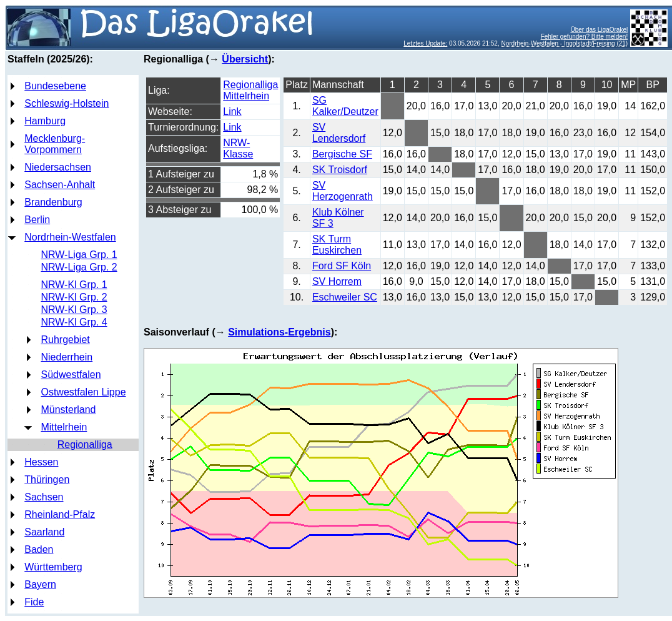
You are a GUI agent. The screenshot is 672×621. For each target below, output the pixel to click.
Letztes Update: (425, 43)
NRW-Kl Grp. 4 (74, 322)
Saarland (44, 532)
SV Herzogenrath (343, 191)
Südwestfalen (71, 375)
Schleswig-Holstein (67, 103)
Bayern (40, 584)
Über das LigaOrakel (599, 30)
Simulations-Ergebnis (279, 332)
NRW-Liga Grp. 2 (79, 267)
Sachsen (44, 497)
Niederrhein (67, 357)
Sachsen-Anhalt (60, 185)
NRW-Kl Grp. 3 (74, 310)
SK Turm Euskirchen (337, 245)
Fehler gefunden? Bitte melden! (585, 37)
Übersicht (245, 59)
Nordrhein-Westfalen (70, 237)
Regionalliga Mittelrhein (250, 90)
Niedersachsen (58, 167)
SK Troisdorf (340, 170)
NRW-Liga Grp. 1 (79, 255)
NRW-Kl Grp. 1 (74, 285)
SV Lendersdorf (339, 133)
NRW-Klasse (238, 148)
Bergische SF (342, 154)
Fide (34, 602)
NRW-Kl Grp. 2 (74, 297)
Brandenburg (53, 202)
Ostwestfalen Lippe (83, 392)
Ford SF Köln (342, 266)
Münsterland (68, 410)
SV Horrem (337, 281)
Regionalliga (85, 445)
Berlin (37, 220)
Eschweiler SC (345, 297)
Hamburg (45, 121)
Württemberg (53, 567)
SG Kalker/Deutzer (345, 106)
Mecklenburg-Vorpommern (55, 144)
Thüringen (47, 479)
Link (232, 112)
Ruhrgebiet (65, 340)
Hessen (41, 462)
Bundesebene (55, 86)
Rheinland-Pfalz (60, 514)
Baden (39, 549)
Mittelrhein (64, 427)
